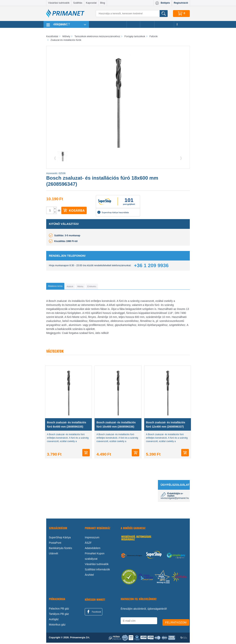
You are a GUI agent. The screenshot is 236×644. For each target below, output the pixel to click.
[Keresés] (132, 14)
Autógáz (54, 621)
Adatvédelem (93, 549)
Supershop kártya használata (113, 212)
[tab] (62, 287)
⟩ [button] (181, 158)
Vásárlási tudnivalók (59, 3)
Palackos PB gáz (59, 610)
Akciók (133, 24)
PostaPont (55, 544)
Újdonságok (164, 24)
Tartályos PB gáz (59, 615)
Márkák (147, 24)
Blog (103, 3)
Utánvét (53, 555)
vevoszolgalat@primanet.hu (175, 499)
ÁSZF (88, 544)
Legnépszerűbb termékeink (108, 24)
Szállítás (78, 3)
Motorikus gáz (57, 626)
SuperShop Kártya (60, 539)
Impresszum (92, 539)
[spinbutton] (50, 210)
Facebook (94, 613)
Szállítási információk (97, 571)
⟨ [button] (55, 158)
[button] (55, 209)
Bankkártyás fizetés (60, 549)
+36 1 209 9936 (151, 265)
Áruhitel (89, 576)
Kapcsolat (91, 3)
